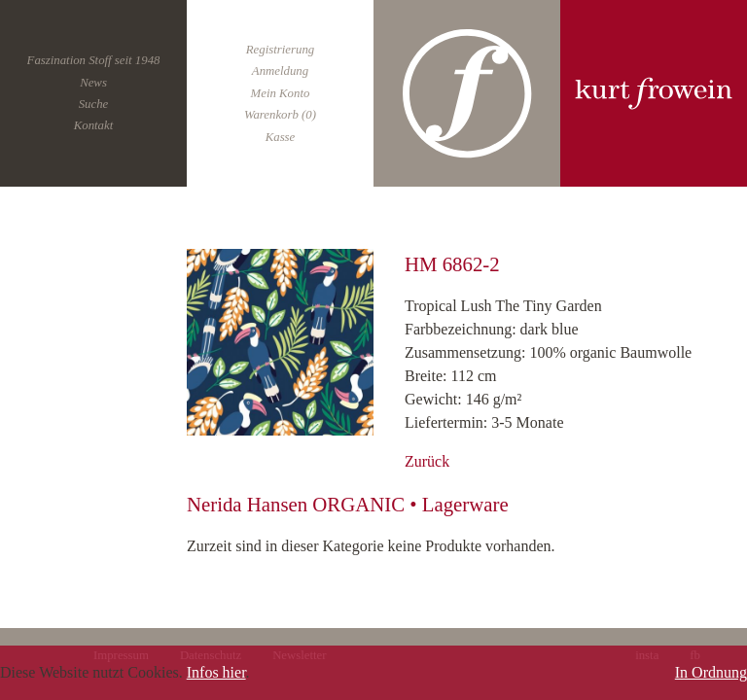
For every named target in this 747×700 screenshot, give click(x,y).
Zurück (427, 461)
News (93, 83)
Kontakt (94, 125)
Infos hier (216, 672)
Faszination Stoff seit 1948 (94, 60)
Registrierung (280, 50)
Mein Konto (281, 93)
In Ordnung (711, 672)
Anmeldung (280, 71)
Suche (94, 104)
